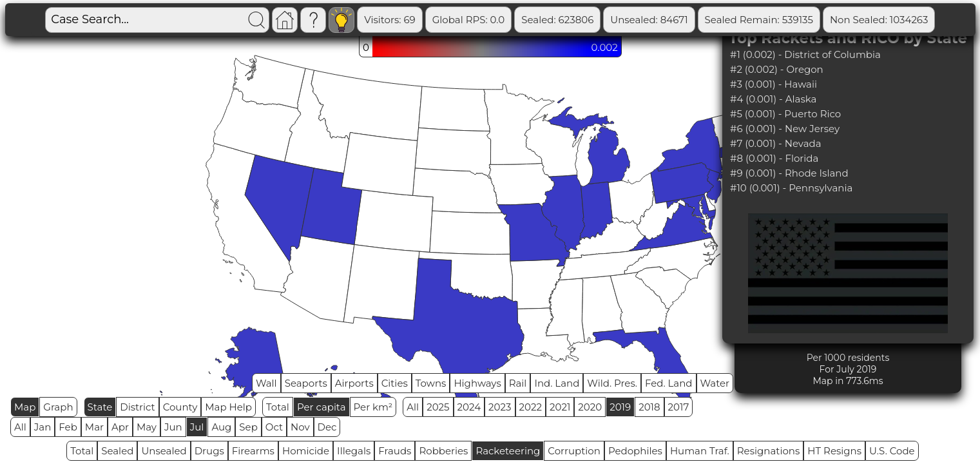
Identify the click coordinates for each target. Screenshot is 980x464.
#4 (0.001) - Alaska (773, 99)
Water (715, 383)
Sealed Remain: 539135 (759, 20)
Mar (94, 427)
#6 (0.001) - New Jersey (785, 129)
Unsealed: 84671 (649, 20)
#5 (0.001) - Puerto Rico (785, 114)
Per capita (322, 407)
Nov (300, 427)
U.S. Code (892, 451)
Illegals (354, 451)
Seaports (306, 383)
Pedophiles (635, 451)
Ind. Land (557, 383)
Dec (327, 427)
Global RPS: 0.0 (469, 20)
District (137, 407)
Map (25, 407)
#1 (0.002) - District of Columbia (805, 54)
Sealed (117, 451)
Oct (274, 427)
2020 (590, 407)
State (100, 407)
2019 (620, 407)
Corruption (574, 451)
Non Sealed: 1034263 (879, 20)
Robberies (443, 451)
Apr (120, 427)
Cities (395, 383)
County (180, 407)
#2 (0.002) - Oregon (777, 69)
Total (278, 407)
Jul (197, 427)
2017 (679, 407)
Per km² (373, 407)
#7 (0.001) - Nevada (776, 143)
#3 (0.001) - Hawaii (773, 84)
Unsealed (164, 451)
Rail (518, 383)
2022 (531, 407)
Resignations (769, 451)
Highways (477, 383)
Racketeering (508, 451)
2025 (438, 407)
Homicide (306, 451)
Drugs (209, 451)
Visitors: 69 (389, 20)
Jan (43, 427)
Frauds (395, 451)
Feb (68, 427)
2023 (500, 407)
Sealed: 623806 (557, 20)
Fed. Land (669, 383)
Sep (248, 427)
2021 (560, 407)
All (413, 407)
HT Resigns (834, 451)
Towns (431, 383)
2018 (649, 407)
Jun (173, 427)
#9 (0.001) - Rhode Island (789, 173)
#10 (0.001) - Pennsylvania (791, 188)
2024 (469, 407)
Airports (354, 383)
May (147, 427)
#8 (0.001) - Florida (774, 158)
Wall (266, 383)
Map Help (228, 407)
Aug (221, 427)
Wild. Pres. (612, 383)
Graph (58, 407)
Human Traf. (700, 451)
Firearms (253, 451)
